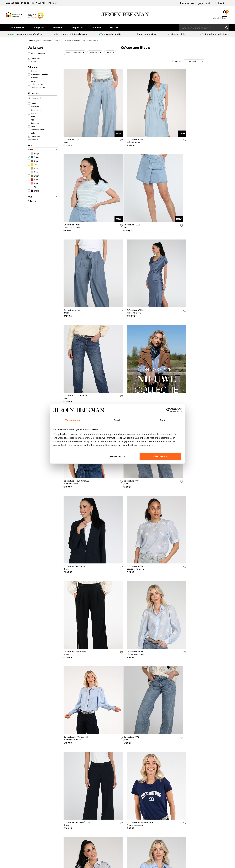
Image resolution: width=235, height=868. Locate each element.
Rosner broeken (135, 833)
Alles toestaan (161, 456)
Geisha (32, 117)
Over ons (183, 833)
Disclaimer (211, 846)
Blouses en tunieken (38, 74)
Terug (31, 41)
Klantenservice (187, 3)
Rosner (32, 113)
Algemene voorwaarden (190, 846)
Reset (32, 126)
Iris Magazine (212, 840)
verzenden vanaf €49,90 (26, 34)
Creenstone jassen (136, 836)
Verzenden (31, 840)
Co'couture (34, 58)
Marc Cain (33, 107)
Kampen (85, 836)
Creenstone (34, 110)
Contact (30, 836)
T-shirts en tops (36, 84)
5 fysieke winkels (179, 34)
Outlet (114, 28)
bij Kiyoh (61, 864)
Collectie (210, 833)
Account (206, 3)
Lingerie (39, 28)
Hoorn (84, 840)
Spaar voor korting (146, 34)
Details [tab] (117, 420)
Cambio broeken (135, 840)
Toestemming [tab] (73, 420)
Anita (31, 133)
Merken (58, 28)
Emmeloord (87, 833)
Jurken (32, 81)
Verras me (133, 783)
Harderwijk (86, 846)
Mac (31, 120)
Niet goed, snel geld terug (215, 34)
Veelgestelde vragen (36, 833)
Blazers (33, 71)
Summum (33, 123)
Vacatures (210, 843)
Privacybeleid (186, 850)
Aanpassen (117, 456)
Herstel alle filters (37, 54)
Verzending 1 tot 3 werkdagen (72, 34)
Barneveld (86, 843)
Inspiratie (77, 28)
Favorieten (223, 3)
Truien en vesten (36, 88)
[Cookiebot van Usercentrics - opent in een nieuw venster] (169, 410)
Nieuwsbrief (185, 843)
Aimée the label (36, 130)
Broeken (33, 78)
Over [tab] (163, 420)
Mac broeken (133, 846)
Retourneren (32, 843)
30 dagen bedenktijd (112, 34)
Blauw (32, 62)
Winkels (97, 28)
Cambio (32, 103)
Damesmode (17, 28)
